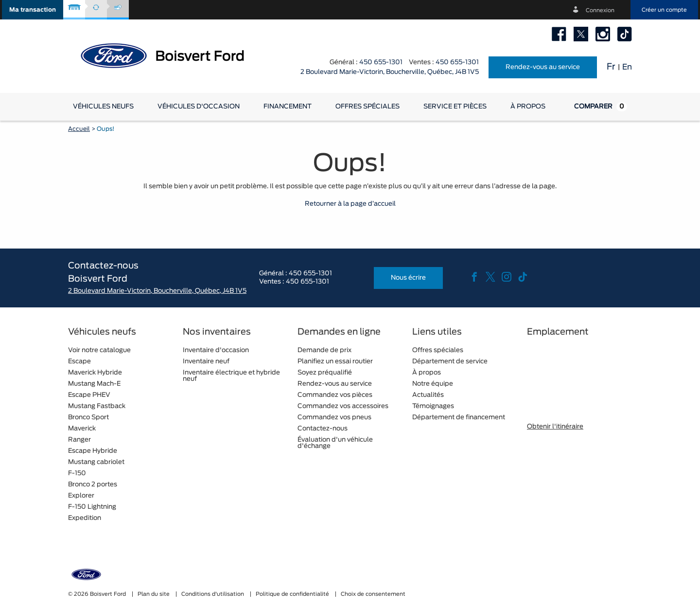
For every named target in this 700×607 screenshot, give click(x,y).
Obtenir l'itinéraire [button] (555, 427)
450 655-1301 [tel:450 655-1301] (457, 62)
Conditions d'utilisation (213, 594)
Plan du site (154, 594)
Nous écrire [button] (408, 278)
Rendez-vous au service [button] (543, 67)
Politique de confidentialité (293, 594)
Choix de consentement (373, 594)
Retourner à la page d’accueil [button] (350, 204)
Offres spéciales (367, 107)
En (627, 67)
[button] (33, 10)
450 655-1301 (381, 62)
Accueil (79, 129)
